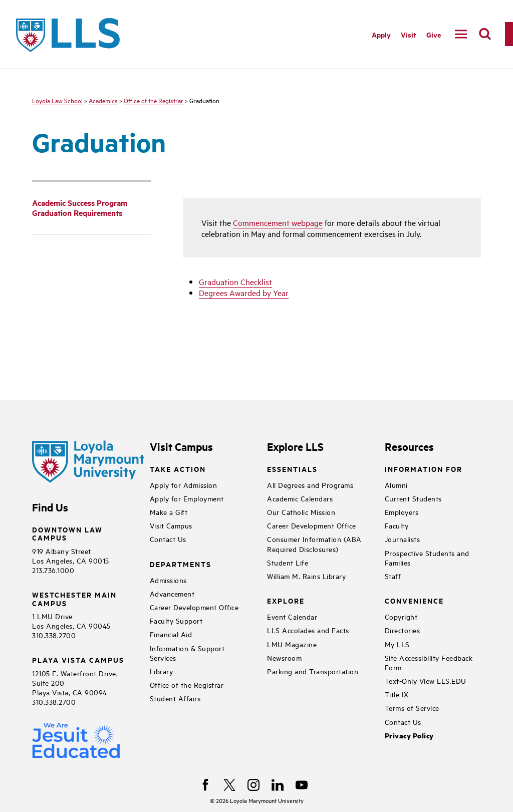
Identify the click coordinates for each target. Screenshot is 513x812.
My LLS (397, 644)
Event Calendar (292, 616)
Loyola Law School (57, 100)
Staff (393, 576)
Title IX (397, 694)
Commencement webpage (278, 222)
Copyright (401, 616)
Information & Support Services (187, 653)
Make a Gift (169, 512)
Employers (402, 512)
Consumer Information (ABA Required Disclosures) (314, 544)
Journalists (403, 539)
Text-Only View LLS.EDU (426, 681)
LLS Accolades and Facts (308, 630)
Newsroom (284, 657)
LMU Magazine (292, 644)
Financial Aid (171, 634)
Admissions (168, 580)
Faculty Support (176, 620)
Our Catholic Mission (301, 512)
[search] (485, 34)
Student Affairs (175, 698)
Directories (403, 630)
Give (434, 34)
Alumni (396, 485)
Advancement (172, 593)
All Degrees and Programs (310, 485)
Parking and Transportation (313, 671)
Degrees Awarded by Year (244, 293)
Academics (103, 100)
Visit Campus (171, 525)
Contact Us (168, 539)
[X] (229, 785)
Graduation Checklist (235, 282)
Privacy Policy (409, 736)
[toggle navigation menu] (461, 34)
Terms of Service (412, 708)
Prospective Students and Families (427, 558)
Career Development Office (194, 607)
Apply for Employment (187, 498)
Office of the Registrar (154, 100)
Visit (409, 34)
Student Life (288, 562)
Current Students (413, 498)
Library (162, 671)
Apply (381, 34)
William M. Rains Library (306, 576)
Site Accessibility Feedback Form (429, 662)
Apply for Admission (184, 485)
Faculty (397, 525)
